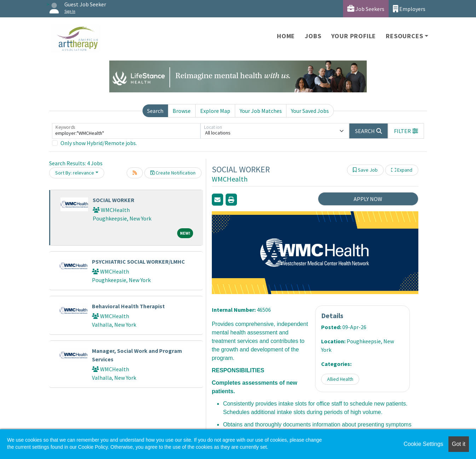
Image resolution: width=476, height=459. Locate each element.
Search (155, 111)
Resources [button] (404, 36)
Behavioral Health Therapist (128, 306)
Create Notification (173, 173)
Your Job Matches (261, 111)
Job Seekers (366, 9)
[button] (406, 131)
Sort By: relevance (75, 173)
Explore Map (215, 111)
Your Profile (354, 36)
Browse (182, 111)
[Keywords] (126, 131)
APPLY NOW (368, 199)
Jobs (313, 36)
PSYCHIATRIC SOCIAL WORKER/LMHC (138, 262)
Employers (409, 9)
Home (286, 36)
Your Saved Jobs (310, 111)
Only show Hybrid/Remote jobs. (99, 143)
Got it (459, 444)
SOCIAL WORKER (114, 200)
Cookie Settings (423, 444)
